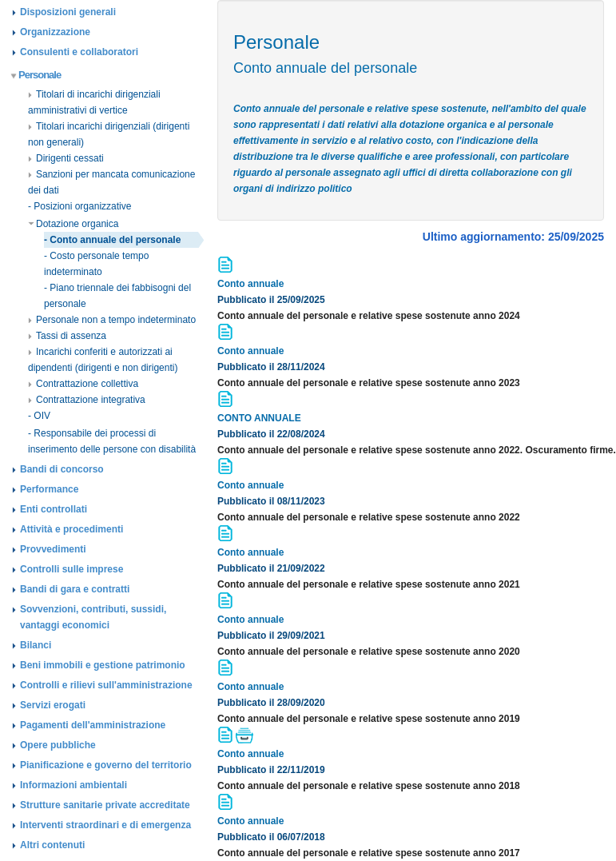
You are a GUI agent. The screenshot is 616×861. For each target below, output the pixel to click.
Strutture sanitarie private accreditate (105, 805)
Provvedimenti (53, 549)
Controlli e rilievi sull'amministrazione (106, 685)
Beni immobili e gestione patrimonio (103, 665)
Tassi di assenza (67, 336)
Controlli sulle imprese (72, 569)
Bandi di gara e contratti (75, 589)
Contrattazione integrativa (87, 400)
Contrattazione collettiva (83, 384)
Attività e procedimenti (72, 529)
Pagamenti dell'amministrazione (93, 725)
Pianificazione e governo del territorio (106, 765)
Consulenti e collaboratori (79, 52)
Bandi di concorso (62, 469)
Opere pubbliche (58, 745)
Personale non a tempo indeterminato (112, 320)
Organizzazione (55, 32)
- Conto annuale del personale (112, 240)
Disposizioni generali (68, 12)
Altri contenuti (52, 845)
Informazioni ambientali (74, 785)
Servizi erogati (53, 705)
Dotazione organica (73, 224)
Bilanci (36, 645)
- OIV (39, 416)
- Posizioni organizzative (79, 206)
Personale (36, 75)
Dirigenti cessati (66, 158)
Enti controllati (54, 509)
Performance (49, 489)
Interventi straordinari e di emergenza (105, 825)
